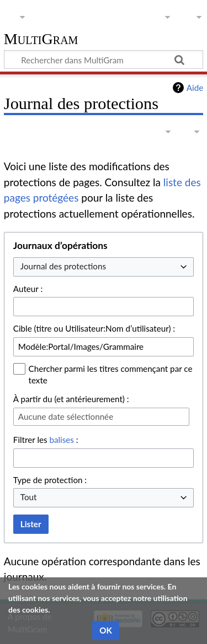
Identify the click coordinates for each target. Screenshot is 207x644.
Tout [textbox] (29, 497)
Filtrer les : (46, 440)
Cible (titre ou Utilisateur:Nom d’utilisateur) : (94, 328)
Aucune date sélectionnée (66, 416)
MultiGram (41, 39)
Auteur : (28, 289)
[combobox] (104, 267)
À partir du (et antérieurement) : (71, 399)
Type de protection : (50, 480)
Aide (195, 88)
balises (61, 440)
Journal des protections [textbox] (63, 266)
